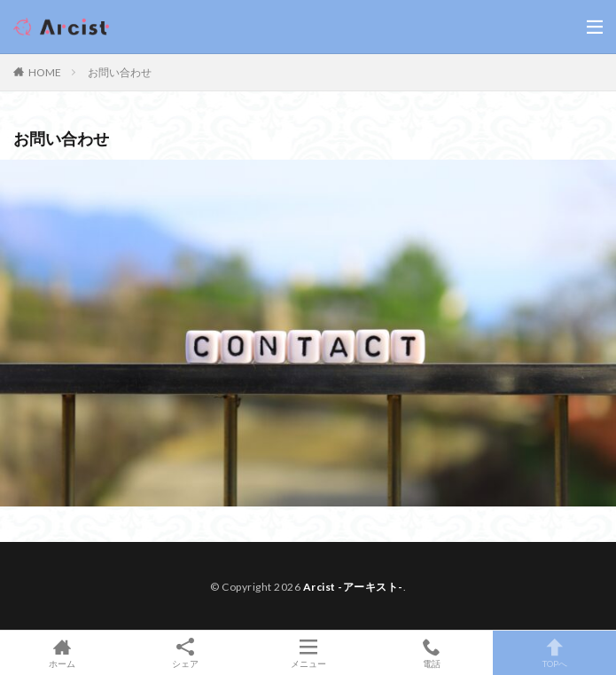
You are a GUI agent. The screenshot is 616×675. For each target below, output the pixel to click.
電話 (431, 653)
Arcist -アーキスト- (353, 587)
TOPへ (554, 653)
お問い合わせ (120, 72)
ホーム (62, 653)
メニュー (308, 653)
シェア (185, 653)
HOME (45, 72)
